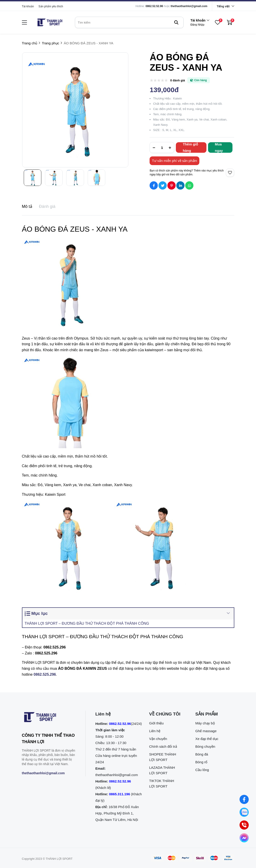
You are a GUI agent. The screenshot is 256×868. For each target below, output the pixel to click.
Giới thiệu (156, 723)
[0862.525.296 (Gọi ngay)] (244, 825)
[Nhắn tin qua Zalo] (244, 812)
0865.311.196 (120, 794)
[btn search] (176, 22)
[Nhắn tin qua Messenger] (244, 838)
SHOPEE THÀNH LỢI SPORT (163, 757)
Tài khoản (28, 6)
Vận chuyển (158, 739)
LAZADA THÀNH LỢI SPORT (162, 770)
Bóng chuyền (205, 746)
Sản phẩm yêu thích (51, 6)
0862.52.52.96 (154, 6)
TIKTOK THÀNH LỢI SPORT (162, 784)
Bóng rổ (201, 762)
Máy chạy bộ (205, 723)
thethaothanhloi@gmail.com (189, 6)
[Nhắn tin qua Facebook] (244, 799)
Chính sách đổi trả (163, 746)
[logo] (50, 22)
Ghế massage (206, 731)
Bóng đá (202, 754)
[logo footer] (49, 718)
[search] (129, 22)
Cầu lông (202, 770)
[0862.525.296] (45, 674)
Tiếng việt (223, 6)
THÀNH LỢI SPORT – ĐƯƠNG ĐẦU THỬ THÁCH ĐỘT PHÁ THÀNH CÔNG (87, 623)
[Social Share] (154, 185)
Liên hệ (155, 731)
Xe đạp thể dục (207, 739)
